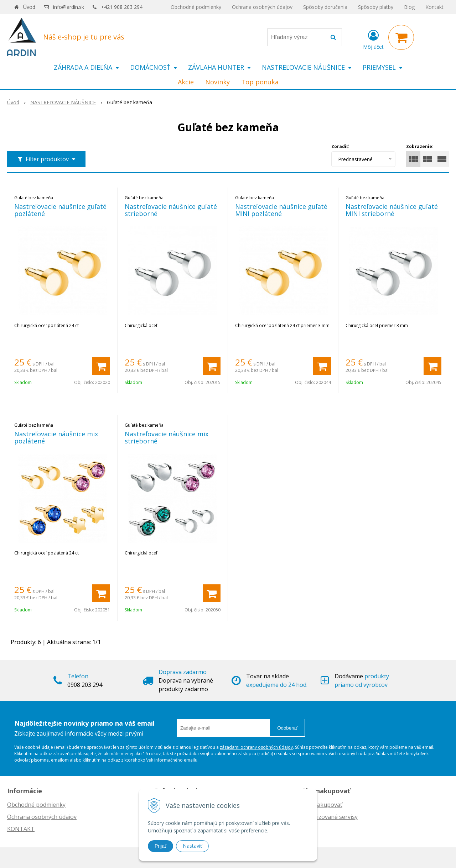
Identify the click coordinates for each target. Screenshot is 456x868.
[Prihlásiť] (373, 39)
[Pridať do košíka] (101, 366)
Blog (409, 7)
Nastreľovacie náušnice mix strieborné (167, 437)
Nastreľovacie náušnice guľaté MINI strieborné (392, 210)
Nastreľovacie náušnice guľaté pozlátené (60, 210)
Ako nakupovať (322, 805)
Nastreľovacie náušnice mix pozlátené (56, 437)
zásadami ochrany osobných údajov (256, 747)
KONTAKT (21, 829)
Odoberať (287, 728)
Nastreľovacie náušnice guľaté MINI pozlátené (281, 210)
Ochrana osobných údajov (262, 7)
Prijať (160, 846)
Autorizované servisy (330, 817)
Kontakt (434, 7)
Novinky (217, 82)
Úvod (29, 7)
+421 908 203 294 (122, 7)
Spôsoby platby (376, 7)
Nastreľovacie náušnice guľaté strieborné (171, 210)
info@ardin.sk (69, 7)
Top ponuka (260, 82)
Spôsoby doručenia (325, 7)
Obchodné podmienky (196, 7)
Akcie (186, 82)
